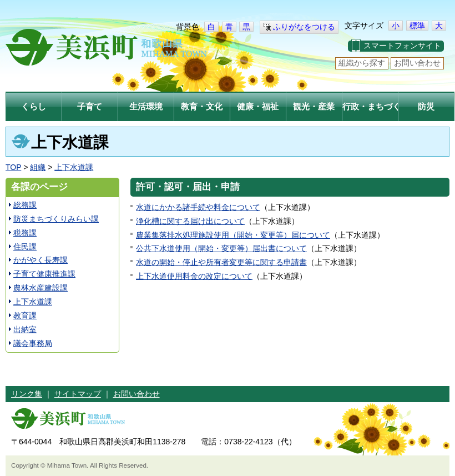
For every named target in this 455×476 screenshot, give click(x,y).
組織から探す (362, 63)
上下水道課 (74, 167)
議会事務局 (33, 343)
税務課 (25, 233)
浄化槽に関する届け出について (190, 221)
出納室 (25, 329)
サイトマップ (78, 394)
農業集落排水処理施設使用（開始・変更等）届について (233, 235)
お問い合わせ (417, 63)
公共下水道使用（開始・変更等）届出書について (221, 248)
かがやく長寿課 (41, 260)
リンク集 (27, 394)
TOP (13, 167)
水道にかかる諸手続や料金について (198, 207)
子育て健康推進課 (44, 274)
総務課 (25, 205)
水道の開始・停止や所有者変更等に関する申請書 (221, 262)
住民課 (25, 247)
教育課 (25, 315)
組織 (38, 167)
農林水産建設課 (41, 288)
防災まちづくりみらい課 (56, 219)
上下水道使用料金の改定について (194, 276)
